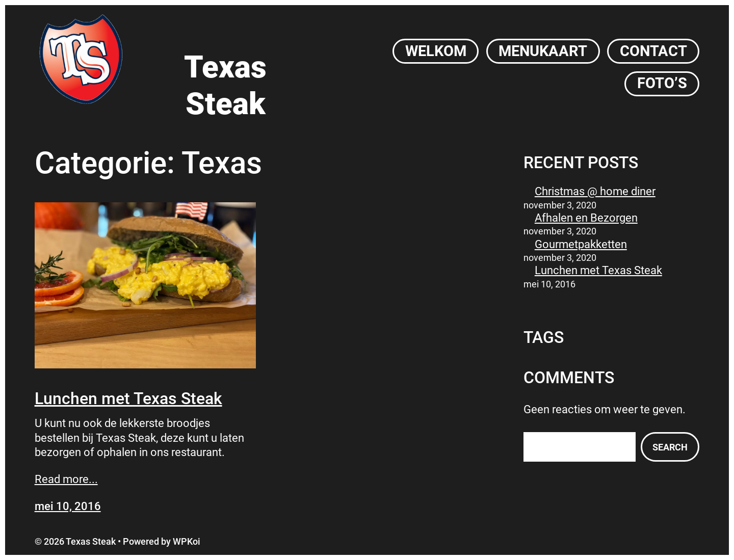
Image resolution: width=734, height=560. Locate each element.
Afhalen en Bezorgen (586, 218)
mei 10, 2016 (68, 506)
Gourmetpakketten (581, 244)
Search (670, 447)
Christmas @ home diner (595, 191)
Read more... (66, 479)
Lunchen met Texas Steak (128, 398)
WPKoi (187, 541)
